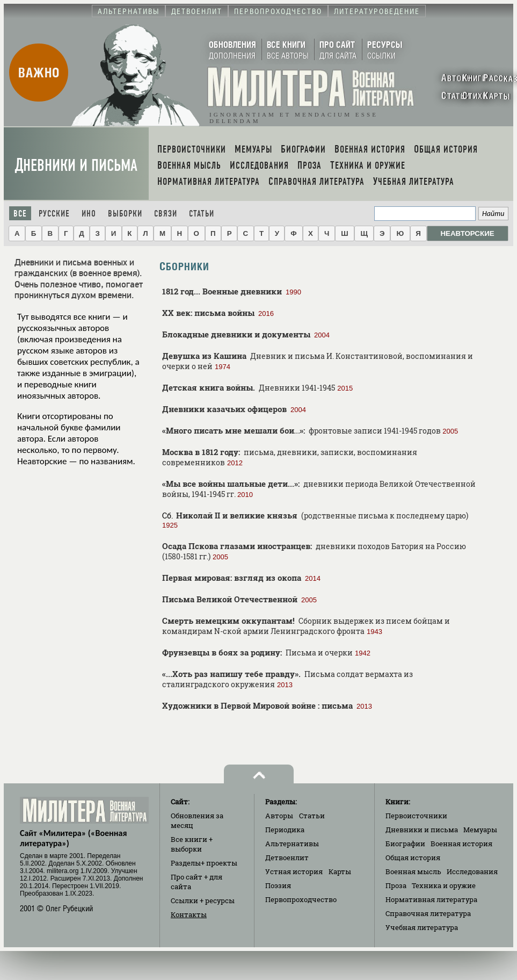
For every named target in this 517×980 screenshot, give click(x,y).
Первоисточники (416, 816)
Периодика (285, 830)
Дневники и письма (76, 165)
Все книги (192, 844)
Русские (54, 214)
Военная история (461, 844)
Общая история (413, 857)
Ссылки (203, 900)
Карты (340, 871)
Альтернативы (292, 844)
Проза (396, 885)
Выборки (125, 214)
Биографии (405, 844)
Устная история (294, 871)
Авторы (279, 816)
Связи (166, 214)
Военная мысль (413, 871)
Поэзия (278, 885)
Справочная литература (428, 913)
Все (20, 214)
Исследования (472, 871)
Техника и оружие (444, 885)
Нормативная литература (431, 899)
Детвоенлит (287, 857)
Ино (89, 214)
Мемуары (480, 830)
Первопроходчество (301, 899)
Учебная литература (422, 927)
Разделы (204, 863)
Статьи (202, 214)
